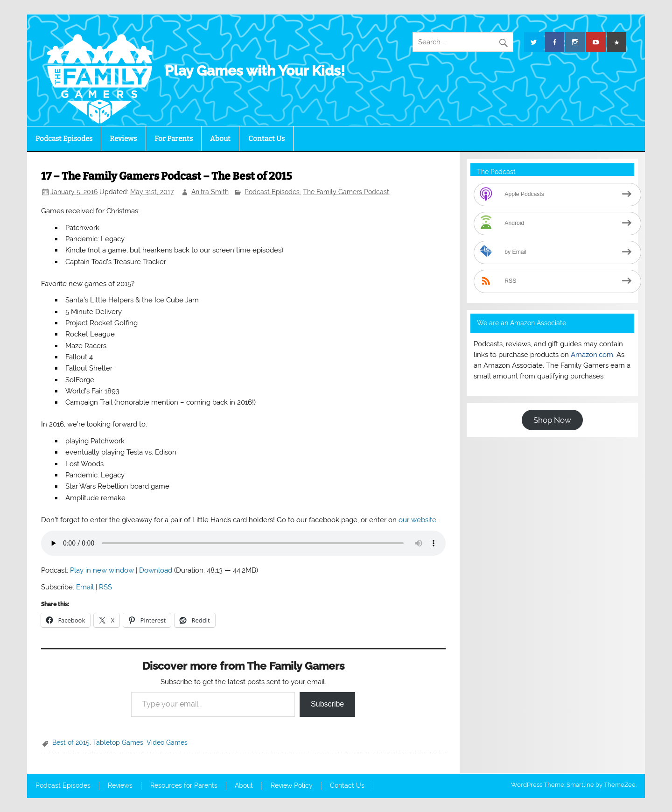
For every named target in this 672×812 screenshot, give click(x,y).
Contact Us (266, 139)
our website (417, 520)
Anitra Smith (210, 192)
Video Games (167, 742)
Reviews (123, 139)
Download (156, 570)
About (220, 139)
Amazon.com (592, 355)
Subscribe (327, 704)
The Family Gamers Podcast (346, 192)
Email (85, 587)
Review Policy (292, 786)
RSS (105, 587)
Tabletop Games (118, 742)
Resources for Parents (184, 786)
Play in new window (102, 570)
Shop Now (552, 420)
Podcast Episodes (64, 139)
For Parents (174, 139)
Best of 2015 (71, 742)
